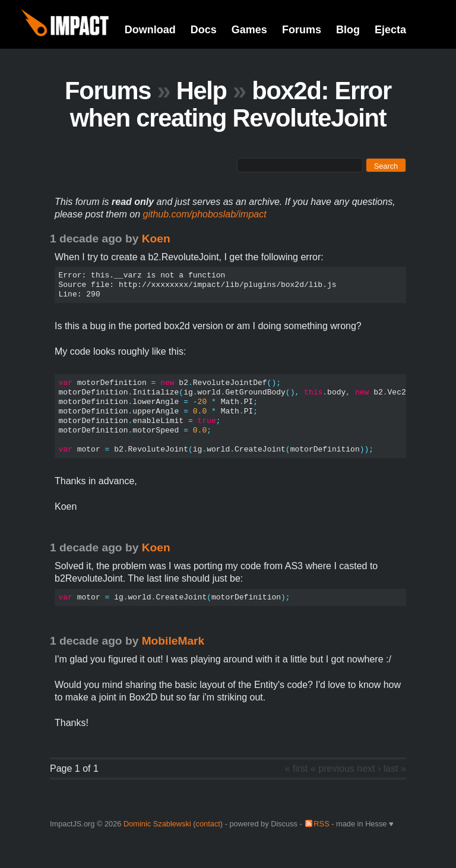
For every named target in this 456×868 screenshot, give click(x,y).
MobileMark (173, 641)
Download (150, 30)
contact (208, 824)
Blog (348, 30)
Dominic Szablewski (157, 824)
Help (202, 91)
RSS (321, 824)
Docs (204, 30)
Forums (302, 30)
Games (249, 30)
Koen (156, 239)
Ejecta (390, 30)
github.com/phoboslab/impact (205, 214)
